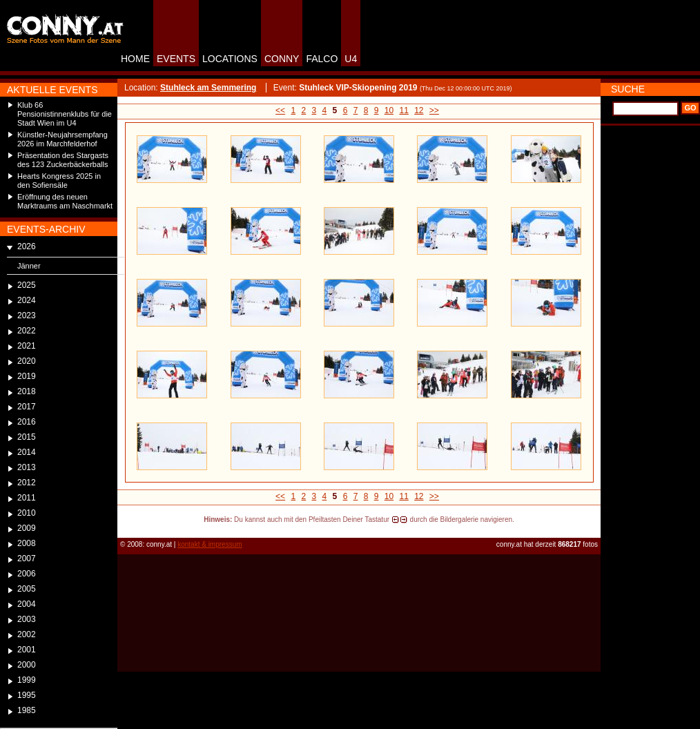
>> (434, 110)
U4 (351, 59)
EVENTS (176, 59)
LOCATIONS (230, 59)
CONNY (282, 59)
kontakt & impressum (210, 544)
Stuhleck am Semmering (208, 88)
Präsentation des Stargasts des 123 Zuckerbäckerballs (63, 160)
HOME (135, 59)
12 (419, 110)
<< (280, 110)
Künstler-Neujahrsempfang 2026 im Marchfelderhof (62, 139)
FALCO (322, 59)
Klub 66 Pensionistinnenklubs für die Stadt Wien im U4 (65, 114)
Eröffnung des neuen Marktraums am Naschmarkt (65, 201)
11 (404, 110)
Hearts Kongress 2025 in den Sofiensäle (59, 181)
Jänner (29, 266)
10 (389, 110)
